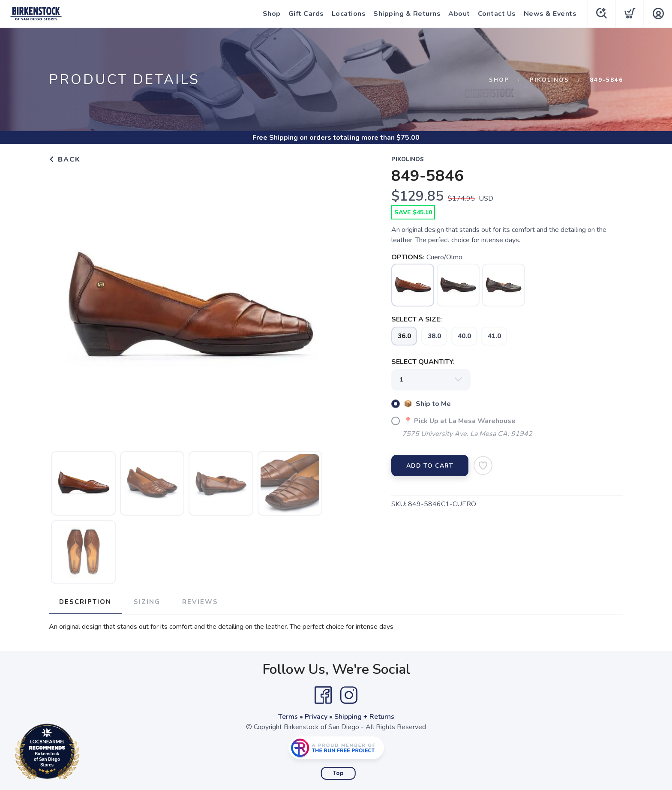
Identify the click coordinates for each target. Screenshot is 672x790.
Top (338, 773)
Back (65, 159)
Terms (288, 717)
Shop (271, 14)
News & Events (549, 14)
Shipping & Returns (406, 14)
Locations (348, 14)
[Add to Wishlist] (483, 466)
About (458, 14)
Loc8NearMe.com (85, 753)
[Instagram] (349, 695)
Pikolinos (549, 80)
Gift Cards (305, 14)
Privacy (316, 717)
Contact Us (496, 14)
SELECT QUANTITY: (423, 362)
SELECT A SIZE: (417, 319)
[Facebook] (323, 695)
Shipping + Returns (364, 717)
